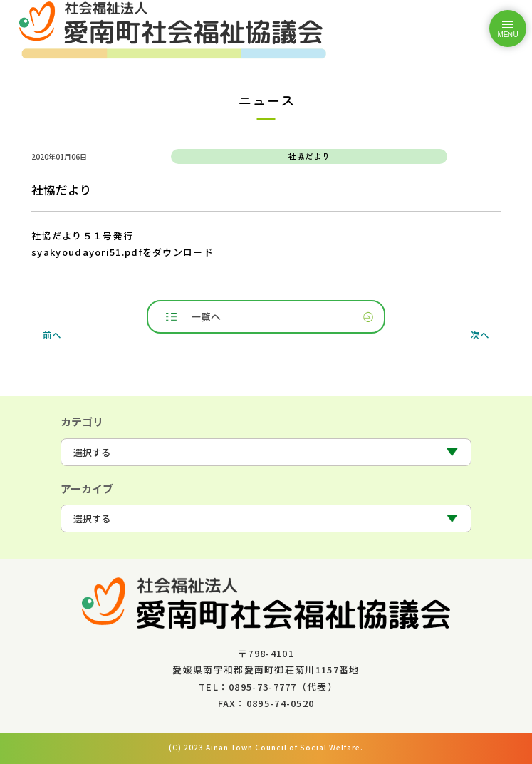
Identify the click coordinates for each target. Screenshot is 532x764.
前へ (52, 334)
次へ (480, 334)
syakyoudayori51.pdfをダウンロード (122, 252)
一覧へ (206, 317)
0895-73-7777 (263, 687)
